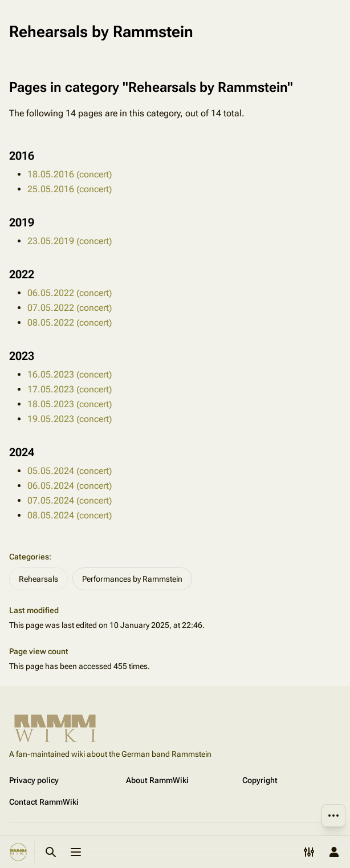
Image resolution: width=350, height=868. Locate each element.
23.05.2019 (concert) (70, 241)
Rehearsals (38, 579)
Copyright (260, 780)
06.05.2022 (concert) (70, 293)
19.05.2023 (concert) (70, 419)
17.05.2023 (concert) (70, 389)
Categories (29, 557)
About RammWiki (157, 780)
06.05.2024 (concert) (70, 486)
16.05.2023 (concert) (70, 374)
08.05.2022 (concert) (70, 323)
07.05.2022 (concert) (70, 308)
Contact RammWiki (44, 802)
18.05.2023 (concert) (70, 404)
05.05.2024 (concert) (70, 471)
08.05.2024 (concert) (70, 515)
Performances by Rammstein (132, 579)
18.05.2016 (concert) (70, 174)
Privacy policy (34, 780)
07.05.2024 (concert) (70, 500)
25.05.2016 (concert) (70, 189)
